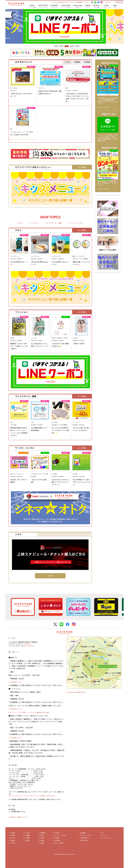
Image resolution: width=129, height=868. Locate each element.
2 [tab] (61, 46)
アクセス (119, 2)
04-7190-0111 (29, 646)
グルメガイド (54, 6)
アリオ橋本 (41, 840)
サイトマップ (104, 835)
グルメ (20, 223)
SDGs (115, 6)
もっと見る (82, 167)
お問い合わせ (84, 840)
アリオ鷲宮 (26, 838)
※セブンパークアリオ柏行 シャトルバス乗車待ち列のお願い (29, 712)
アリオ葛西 (56, 838)
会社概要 (83, 833)
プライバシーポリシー (87, 835)
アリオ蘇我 (12, 833)
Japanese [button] (108, 2)
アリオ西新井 (42, 833)
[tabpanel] (64, 26)
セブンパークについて (107, 838)
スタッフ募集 (96, 6)
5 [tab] (77, 46)
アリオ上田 (26, 833)
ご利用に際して (85, 838)
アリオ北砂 (41, 838)
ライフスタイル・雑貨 (53, 223)
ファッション (34, 223)
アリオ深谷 (41, 843)
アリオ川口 (12, 838)
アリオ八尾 (12, 843)
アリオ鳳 (41, 835)
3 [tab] (67, 46)
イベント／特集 (32, 6)
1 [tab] (56, 46)
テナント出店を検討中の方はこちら (63, 2)
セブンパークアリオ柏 (59, 835)
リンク (102, 833)
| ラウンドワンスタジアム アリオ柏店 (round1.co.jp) (37, 796)
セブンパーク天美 (58, 843)
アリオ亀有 (12, 840)
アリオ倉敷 (26, 835)
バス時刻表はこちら (15, 682)
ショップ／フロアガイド (66, 6)
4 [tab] (72, 46)
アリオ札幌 (12, 835)
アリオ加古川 (57, 840)
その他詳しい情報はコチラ (18, 817)
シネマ (88, 6)
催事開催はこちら (82, 2)
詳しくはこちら (14, 796)
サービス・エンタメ (75, 223)
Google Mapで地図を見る (76, 692)
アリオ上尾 (26, 840)
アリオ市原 (56, 833)
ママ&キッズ (78, 6)
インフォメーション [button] (106, 6)
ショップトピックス (43, 6)
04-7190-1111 (26, 644)
